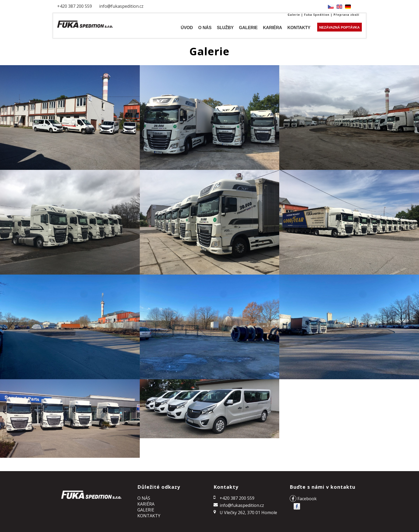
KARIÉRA (146, 504)
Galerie (146, 510)
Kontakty (149, 516)
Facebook (303, 498)
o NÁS (144, 498)
